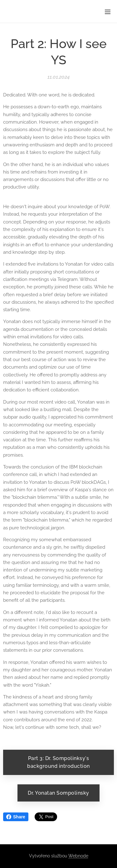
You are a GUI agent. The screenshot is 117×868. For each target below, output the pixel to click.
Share (16, 817)
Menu (108, 12)
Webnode (78, 856)
